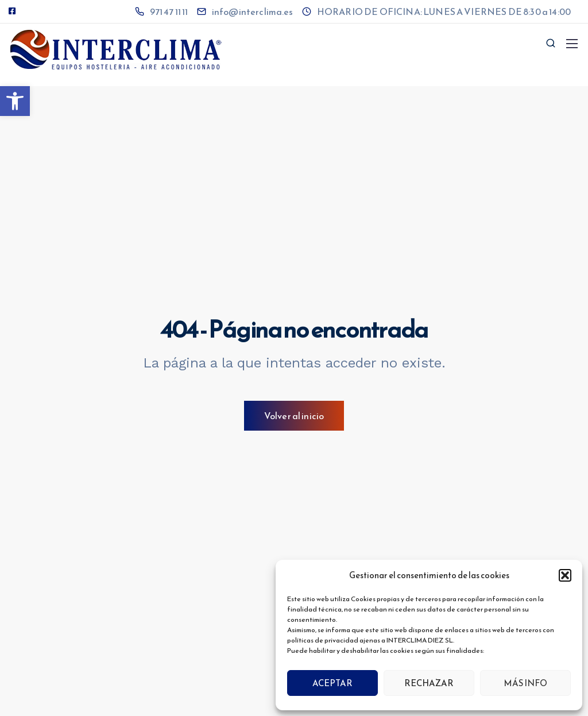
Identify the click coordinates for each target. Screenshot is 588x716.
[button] (15, 101)
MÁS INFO (525, 683)
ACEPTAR (332, 683)
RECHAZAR (429, 683)
